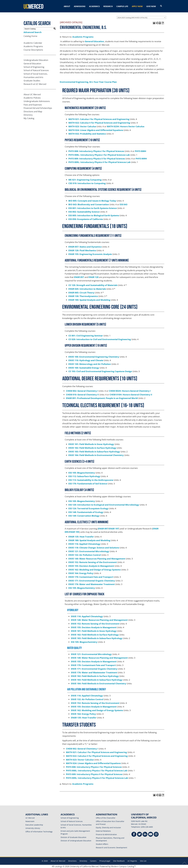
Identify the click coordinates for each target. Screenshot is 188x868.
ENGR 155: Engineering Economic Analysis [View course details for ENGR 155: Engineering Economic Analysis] (90, 254)
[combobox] (141, 17)
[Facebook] (134, 835)
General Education (32, 63)
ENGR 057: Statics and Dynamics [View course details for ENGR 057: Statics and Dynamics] (85, 247)
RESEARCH (108, 6)
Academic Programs (33, 46)
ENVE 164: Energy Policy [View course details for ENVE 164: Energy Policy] (81, 573)
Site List (143, 861)
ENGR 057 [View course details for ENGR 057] (79, 277)
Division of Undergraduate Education (76, 841)
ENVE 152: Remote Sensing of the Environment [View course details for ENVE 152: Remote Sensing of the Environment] (93, 562)
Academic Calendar (33, 43)
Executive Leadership (34, 825)
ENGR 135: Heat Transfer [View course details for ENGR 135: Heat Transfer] (81, 537)
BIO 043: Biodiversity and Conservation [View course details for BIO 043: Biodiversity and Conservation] (89, 204)
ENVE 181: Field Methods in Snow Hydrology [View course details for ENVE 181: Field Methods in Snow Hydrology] (91, 444)
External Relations (103, 831)
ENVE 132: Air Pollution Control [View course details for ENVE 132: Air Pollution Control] (85, 555)
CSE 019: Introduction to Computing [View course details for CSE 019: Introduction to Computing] (87, 183)
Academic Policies (32, 98)
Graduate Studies (32, 81)
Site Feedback (119, 861)
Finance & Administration (106, 834)
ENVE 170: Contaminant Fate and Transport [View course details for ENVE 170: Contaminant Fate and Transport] (91, 577)
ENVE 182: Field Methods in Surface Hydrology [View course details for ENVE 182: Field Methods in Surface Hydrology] (92, 448)
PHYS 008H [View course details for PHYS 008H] (141, 151)
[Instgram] (156, 835)
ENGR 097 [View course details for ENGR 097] (103, 529)
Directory (28, 115)
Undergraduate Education (36, 60)
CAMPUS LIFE (122, 6)
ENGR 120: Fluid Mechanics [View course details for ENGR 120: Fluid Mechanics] (82, 250)
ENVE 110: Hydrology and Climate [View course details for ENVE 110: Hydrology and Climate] (86, 360)
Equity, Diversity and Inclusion (108, 828)
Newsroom (30, 821)
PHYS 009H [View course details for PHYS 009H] (141, 159)
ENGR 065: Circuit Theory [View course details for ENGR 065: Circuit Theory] (81, 293)
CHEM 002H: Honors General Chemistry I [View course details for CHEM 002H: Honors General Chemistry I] (130, 391)
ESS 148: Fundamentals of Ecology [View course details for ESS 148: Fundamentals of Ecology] (86, 512)
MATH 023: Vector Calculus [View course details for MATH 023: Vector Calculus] (82, 126)
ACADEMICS (94, 6)
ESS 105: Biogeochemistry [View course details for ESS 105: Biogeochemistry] (82, 473)
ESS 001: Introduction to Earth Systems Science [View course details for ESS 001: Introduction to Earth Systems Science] (93, 208)
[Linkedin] (145, 835)
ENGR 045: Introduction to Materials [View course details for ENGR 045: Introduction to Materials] (87, 289)
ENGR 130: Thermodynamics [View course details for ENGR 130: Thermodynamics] (83, 296)
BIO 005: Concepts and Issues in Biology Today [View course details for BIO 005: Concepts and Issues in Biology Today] (92, 201)
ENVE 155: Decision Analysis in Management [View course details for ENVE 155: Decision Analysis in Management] (91, 566)
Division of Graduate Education (73, 837)
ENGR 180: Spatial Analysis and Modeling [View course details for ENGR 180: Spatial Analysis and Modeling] (89, 300)
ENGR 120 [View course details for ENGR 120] (94, 277)
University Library (33, 828)
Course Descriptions (33, 50)
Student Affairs (102, 844)
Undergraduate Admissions (37, 101)
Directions (72, 861)
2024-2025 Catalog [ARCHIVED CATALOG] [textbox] (132, 18)
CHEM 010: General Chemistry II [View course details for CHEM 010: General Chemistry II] (82, 395)
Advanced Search (33, 32)
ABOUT (67, 6)
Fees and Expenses (33, 105)
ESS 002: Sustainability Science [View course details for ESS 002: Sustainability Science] (84, 212)
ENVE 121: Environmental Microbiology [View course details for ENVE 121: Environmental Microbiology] (89, 551)
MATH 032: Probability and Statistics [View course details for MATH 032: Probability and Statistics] (87, 134)
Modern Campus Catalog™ (123, 866)
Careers (93, 861)
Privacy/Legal (105, 861)
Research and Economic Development (111, 848)
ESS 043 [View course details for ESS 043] (124, 204)
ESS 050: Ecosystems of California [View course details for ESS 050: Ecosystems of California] (86, 219)
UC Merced (30, 818)
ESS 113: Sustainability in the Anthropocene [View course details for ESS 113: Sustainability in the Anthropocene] (91, 480)
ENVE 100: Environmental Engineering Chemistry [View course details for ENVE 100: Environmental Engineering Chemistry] (94, 357)
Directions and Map (33, 111)
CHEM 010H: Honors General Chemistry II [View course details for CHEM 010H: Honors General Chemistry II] (131, 395)
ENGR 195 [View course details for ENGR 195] (74, 532)
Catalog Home (30, 36)
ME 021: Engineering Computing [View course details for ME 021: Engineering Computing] (85, 180)
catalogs (58, 866)
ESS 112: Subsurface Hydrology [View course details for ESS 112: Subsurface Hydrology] (84, 476)
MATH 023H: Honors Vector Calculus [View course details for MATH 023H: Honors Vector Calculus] (126, 126)
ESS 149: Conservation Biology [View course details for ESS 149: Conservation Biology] (84, 516)
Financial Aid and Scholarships (38, 108)
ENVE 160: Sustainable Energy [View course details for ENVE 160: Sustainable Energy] (84, 368)
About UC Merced (32, 94)
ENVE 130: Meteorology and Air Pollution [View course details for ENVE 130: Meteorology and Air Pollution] (90, 364)
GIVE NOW (151, 6)
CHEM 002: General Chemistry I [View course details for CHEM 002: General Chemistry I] (82, 391)
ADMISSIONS (80, 6)
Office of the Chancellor (106, 818)
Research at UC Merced (35, 84)
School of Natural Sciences (36, 70)
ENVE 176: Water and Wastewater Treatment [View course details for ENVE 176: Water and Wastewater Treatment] (92, 584)
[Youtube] (151, 835)
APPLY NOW (137, 6)
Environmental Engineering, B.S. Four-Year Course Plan (88, 82)
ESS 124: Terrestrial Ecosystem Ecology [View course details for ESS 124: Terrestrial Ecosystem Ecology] (88, 508)
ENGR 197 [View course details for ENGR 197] (114, 529)
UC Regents (132, 861)
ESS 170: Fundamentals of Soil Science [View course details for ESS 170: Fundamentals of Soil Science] (88, 484)
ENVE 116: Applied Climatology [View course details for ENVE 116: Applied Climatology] (84, 544)
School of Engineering (34, 67)
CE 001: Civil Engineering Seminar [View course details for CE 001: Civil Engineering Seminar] (86, 336)
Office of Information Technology (39, 832)
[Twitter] (139, 835)
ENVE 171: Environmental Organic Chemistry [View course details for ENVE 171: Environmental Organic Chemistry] (92, 581)
